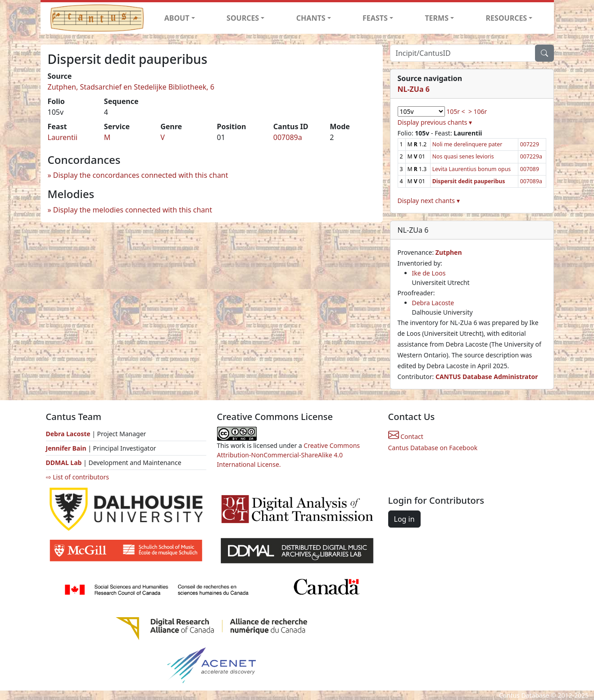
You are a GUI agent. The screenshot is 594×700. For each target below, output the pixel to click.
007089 (530, 169)
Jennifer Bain (67, 448)
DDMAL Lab (64, 463)
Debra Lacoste (433, 303)
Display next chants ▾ (429, 201)
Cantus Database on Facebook (433, 448)
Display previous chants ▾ (435, 122)
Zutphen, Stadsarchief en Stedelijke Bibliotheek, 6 (131, 87)
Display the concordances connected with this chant (141, 175)
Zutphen (449, 252)
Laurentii (63, 137)
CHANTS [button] (311, 18)
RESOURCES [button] (507, 18)
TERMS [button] (437, 18)
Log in (404, 519)
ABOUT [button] (177, 18)
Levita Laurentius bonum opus (472, 169)
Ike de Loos (429, 273)
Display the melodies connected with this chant (133, 210)
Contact (406, 436)
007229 (530, 144)
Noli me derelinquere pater (467, 144)
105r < (456, 111)
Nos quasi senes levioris (463, 156)
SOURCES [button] (243, 18)
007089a (288, 137)
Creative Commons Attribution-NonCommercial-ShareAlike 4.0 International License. (289, 455)
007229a (531, 156)
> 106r (478, 111)
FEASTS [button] (375, 18)
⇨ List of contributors (77, 477)
